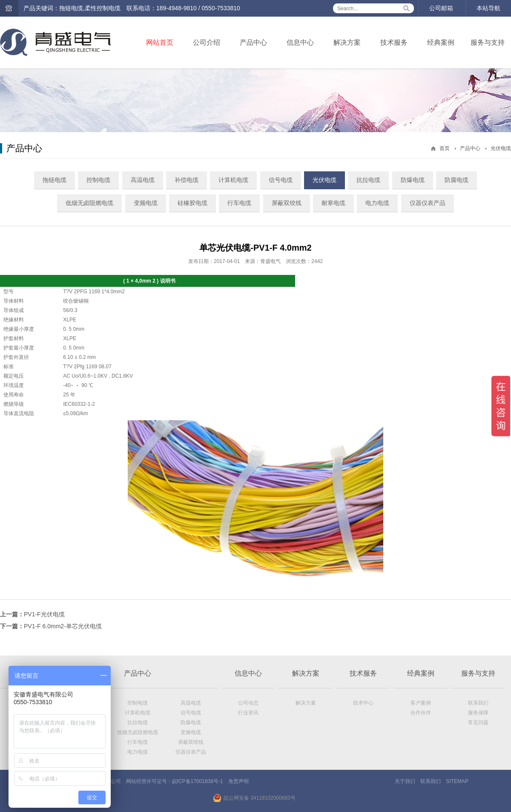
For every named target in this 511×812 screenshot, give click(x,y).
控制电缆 (98, 180)
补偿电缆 (187, 180)
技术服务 (394, 42)
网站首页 (160, 42)
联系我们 (478, 703)
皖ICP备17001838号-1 (198, 781)
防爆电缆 (413, 180)
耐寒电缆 (333, 203)
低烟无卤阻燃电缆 (89, 203)
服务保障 (478, 713)
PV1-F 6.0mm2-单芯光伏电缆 (63, 626)
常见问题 (478, 722)
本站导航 (488, 8)
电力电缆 (377, 203)
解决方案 (347, 42)
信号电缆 (281, 180)
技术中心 (363, 703)
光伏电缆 (501, 148)
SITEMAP (457, 781)
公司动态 (248, 703)
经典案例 (441, 42)
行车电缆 (239, 203)
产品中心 (253, 42)
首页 (445, 148)
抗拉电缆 (368, 180)
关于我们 (405, 781)
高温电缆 (143, 180)
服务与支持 (488, 42)
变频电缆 (146, 203)
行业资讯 (248, 713)
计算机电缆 (233, 180)
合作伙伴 (421, 713)
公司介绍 (207, 42)
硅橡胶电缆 (192, 203)
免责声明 (238, 781)
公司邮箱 (441, 8)
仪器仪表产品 (428, 203)
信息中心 (300, 42)
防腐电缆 (456, 180)
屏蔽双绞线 (287, 203)
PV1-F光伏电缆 (44, 614)
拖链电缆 (55, 180)
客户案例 (421, 703)
